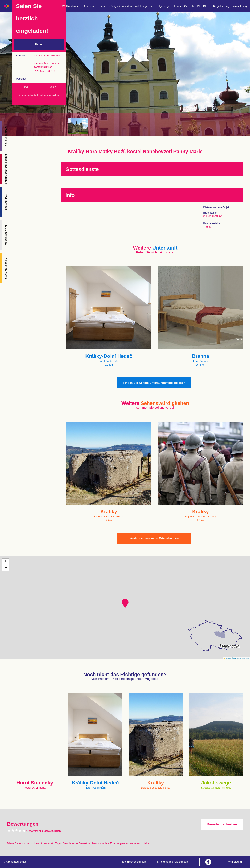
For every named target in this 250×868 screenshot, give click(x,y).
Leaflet (227, 658)
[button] (125, 603)
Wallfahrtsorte (71, 6)
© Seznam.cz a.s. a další (240, 658)
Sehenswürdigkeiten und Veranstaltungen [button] (126, 6)
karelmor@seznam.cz (46, 63)
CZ (186, 6)
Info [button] (178, 6)
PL (199, 6)
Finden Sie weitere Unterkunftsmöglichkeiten (154, 383)
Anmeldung (240, 6)
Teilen (53, 87)
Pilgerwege (163, 6)
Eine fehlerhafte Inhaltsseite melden (39, 95)
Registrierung (221, 6)
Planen (39, 44)
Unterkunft (89, 6)
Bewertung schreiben (222, 824)
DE (205, 6)
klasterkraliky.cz (43, 67)
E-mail (25, 87)
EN (192, 6)
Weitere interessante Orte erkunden (154, 538)
